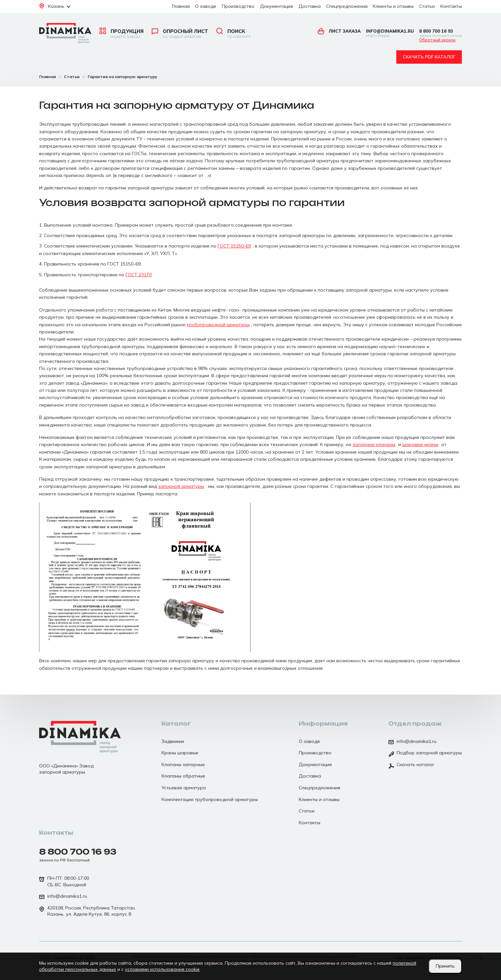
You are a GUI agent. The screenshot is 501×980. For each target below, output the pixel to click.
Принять (445, 966)
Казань (55, 6)
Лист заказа (339, 31)
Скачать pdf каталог (429, 57)
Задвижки (173, 741)
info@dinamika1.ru (390, 33)
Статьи (427, 6)
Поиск (233, 34)
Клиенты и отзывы (393, 6)
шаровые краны (420, 444)
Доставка (310, 6)
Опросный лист (180, 34)
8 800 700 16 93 (440, 33)
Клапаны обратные (183, 776)
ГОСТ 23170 (139, 275)
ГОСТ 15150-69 (234, 246)
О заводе (206, 6)
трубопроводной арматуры (218, 325)
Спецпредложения (347, 6)
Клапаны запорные (183, 764)
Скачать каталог (411, 765)
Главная (181, 6)
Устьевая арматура (184, 788)
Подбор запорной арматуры (425, 753)
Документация (276, 6)
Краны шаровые (180, 753)
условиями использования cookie (162, 969)
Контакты (451, 6)
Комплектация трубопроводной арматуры (210, 799)
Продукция (121, 34)
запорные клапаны (374, 444)
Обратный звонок (437, 40)
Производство (238, 6)
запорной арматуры (181, 486)
